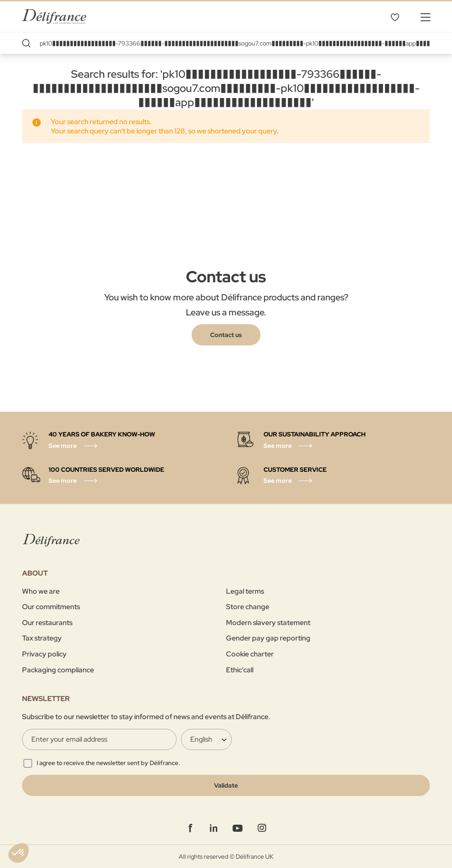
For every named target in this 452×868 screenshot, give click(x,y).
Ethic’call (240, 670)
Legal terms (245, 591)
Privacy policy (44, 654)
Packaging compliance (58, 670)
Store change (248, 607)
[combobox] (226, 43)
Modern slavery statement (268, 623)
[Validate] (226, 785)
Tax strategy (42, 638)
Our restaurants (47, 623)
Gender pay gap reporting (268, 638)
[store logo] (54, 17)
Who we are (41, 591)
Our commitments (51, 607)
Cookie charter (250, 654)
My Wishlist (395, 17)
